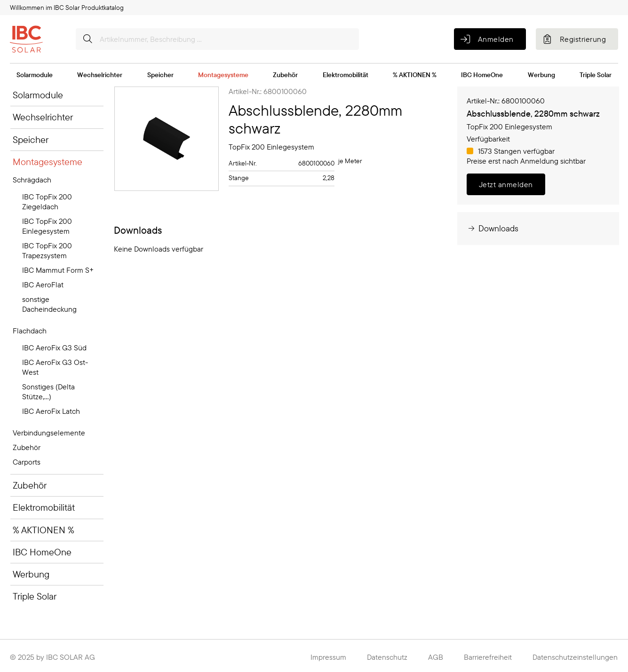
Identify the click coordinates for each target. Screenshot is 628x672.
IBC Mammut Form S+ (58, 270)
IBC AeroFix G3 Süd (54, 348)
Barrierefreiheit (488, 657)
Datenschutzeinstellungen (575, 657)
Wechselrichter (100, 75)
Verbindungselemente (49, 433)
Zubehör (285, 75)
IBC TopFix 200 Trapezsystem (47, 250)
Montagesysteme (223, 75)
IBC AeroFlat (43, 285)
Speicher (160, 75)
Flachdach (30, 331)
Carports (27, 462)
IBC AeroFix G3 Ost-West (55, 367)
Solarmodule (35, 75)
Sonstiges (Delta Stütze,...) (48, 391)
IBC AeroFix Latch (51, 411)
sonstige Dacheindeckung (49, 304)
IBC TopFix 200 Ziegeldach (47, 202)
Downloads (493, 228)
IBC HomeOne (482, 75)
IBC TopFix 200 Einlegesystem (47, 226)
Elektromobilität (346, 75)
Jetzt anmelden (506, 184)
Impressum (328, 657)
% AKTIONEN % (415, 75)
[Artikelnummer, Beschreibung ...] (217, 39)
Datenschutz (387, 657)
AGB (436, 657)
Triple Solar (596, 75)
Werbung (541, 75)
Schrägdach (32, 180)
